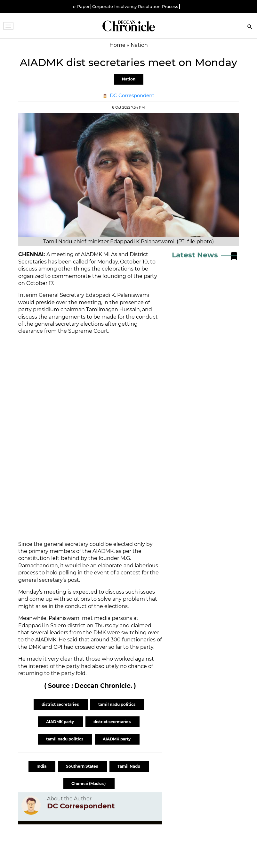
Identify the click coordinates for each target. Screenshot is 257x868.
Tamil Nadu (129, 766)
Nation (129, 79)
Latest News (195, 255)
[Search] (250, 27)
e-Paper (81, 7)
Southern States (82, 766)
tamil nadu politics (117, 704)
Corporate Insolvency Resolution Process (135, 7)
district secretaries (61, 704)
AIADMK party (60, 722)
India (42, 766)
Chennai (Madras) (89, 784)
